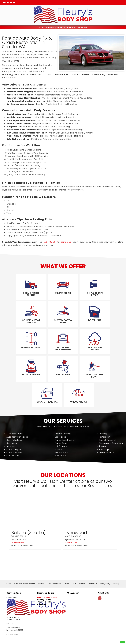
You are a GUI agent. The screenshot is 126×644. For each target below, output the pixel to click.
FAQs (74, 562)
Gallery (67, 562)
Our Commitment (54, 562)
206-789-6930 (10, 3)
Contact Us (92, 562)
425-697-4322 (72, 521)
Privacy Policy (105, 562)
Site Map (116, 562)
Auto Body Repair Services (24, 562)
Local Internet (68, 640)
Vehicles (41, 562)
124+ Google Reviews (44, 631)
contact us (66, 242)
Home (9, 562)
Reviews (82, 562)
